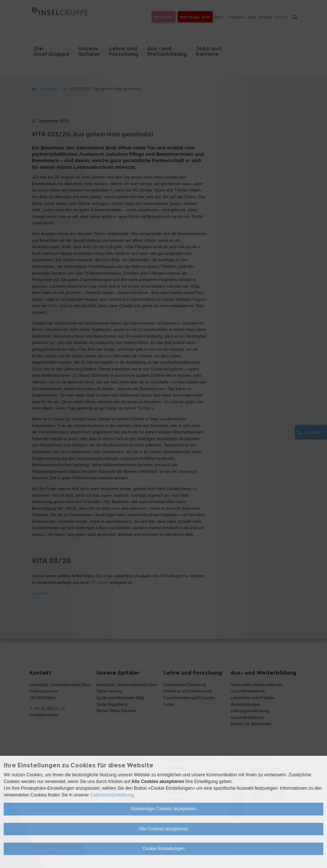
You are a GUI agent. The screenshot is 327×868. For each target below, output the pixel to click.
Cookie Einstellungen (164, 849)
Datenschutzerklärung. (112, 795)
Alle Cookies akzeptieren (163, 829)
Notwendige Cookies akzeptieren (163, 809)
